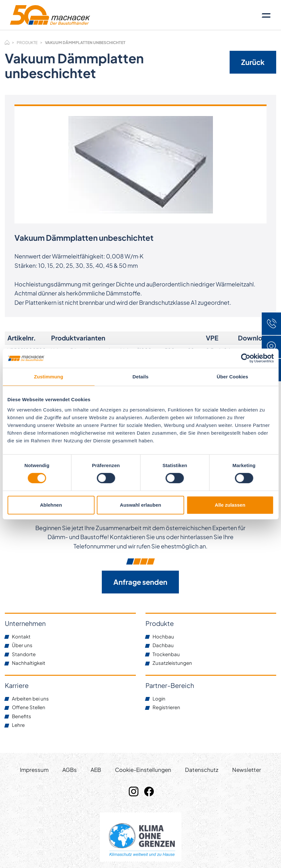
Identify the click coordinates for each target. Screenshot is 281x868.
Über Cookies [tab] (233, 377)
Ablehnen (51, 505)
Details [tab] (141, 377)
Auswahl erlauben (140, 505)
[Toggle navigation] (266, 15)
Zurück (253, 62)
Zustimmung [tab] (49, 377)
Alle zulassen (230, 505)
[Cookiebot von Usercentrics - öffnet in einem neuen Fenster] (246, 358)
